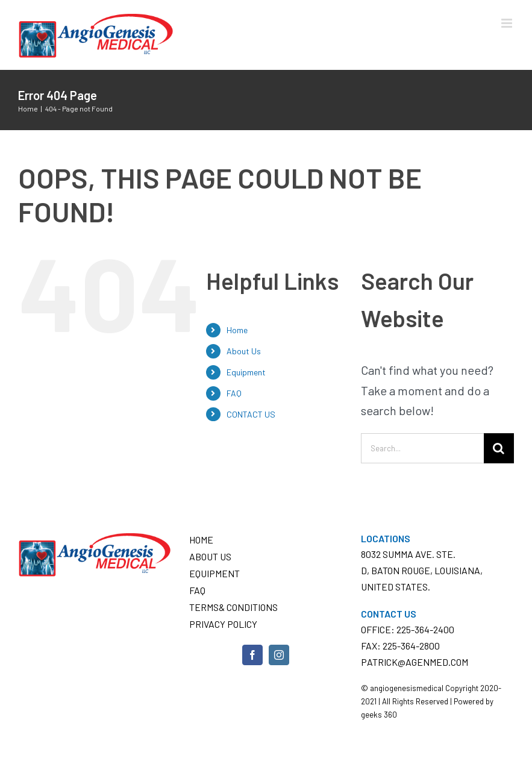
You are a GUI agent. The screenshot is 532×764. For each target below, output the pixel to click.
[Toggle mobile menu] (508, 23)
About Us (244, 351)
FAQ (234, 393)
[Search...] (422, 448)
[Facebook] (252, 655)
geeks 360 (379, 715)
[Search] (499, 448)
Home (237, 330)
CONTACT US (251, 414)
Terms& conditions (233, 607)
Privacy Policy (223, 624)
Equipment (246, 372)
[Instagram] (279, 655)
